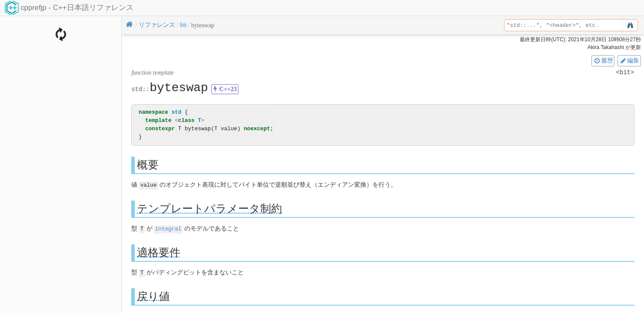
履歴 (603, 60)
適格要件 (159, 252)
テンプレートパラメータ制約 (209, 208)
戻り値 (153, 295)
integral (168, 228)
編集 (629, 60)
